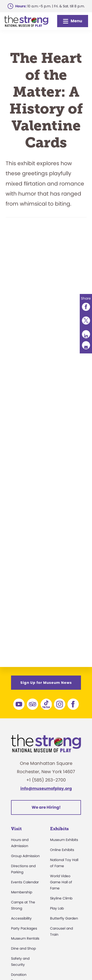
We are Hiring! (46, 807)
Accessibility (21, 918)
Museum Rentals (25, 938)
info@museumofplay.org (46, 788)
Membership (22, 892)
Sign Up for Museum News (46, 683)
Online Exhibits (62, 850)
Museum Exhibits (64, 840)
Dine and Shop (23, 948)
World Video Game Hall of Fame (61, 882)
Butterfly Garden (64, 918)
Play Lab (57, 908)
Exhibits (59, 829)
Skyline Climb (61, 898)
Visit (16, 829)
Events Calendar (25, 882)
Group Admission (25, 856)
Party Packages (24, 928)
